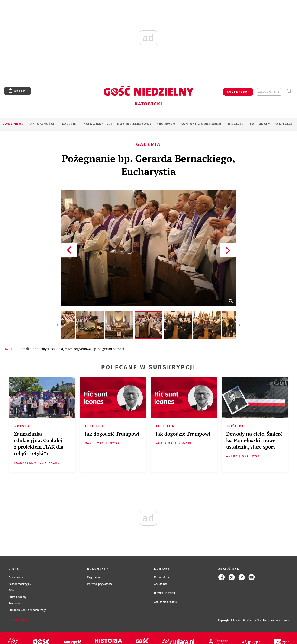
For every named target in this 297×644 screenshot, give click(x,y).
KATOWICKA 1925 (98, 124)
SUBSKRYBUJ (238, 92)
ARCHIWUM (166, 124)
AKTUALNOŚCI (42, 124)
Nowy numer (14, 124)
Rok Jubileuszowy (134, 124)
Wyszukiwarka (289, 91)
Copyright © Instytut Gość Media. (238, 620)
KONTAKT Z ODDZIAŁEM (201, 124)
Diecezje (236, 124)
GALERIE (69, 124)
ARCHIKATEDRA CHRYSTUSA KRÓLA (42, 349)
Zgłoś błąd (19, 620)
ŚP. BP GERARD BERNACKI (109, 349)
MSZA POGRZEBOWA (78, 349)
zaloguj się (269, 92)
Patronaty (260, 124)
